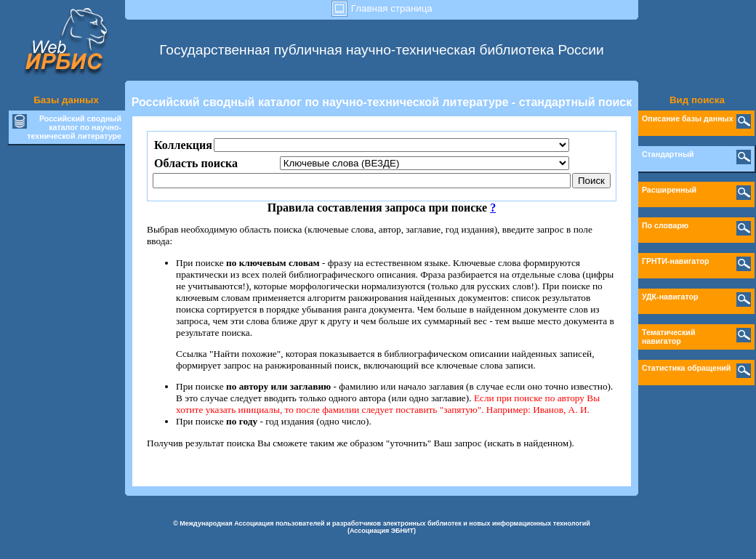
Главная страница (382, 8)
